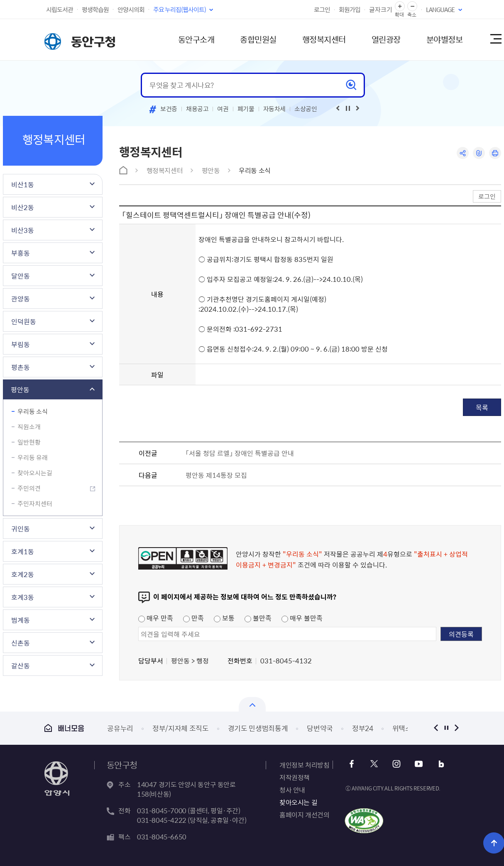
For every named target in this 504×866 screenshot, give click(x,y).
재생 (348, 108)
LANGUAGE (440, 10)
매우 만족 (156, 618)
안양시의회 (131, 10)
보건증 (169, 109)
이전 (436, 728)
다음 (456, 728)
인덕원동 (24, 321)
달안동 (21, 276)
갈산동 (21, 665)
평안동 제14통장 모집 (216, 475)
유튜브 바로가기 (419, 764)
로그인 (322, 10)
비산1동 (23, 184)
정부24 (363, 728)
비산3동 (23, 230)
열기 (252, 704)
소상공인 (306, 109)
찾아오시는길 (35, 473)
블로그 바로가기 (441, 764)
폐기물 (246, 109)
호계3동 (23, 597)
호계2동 (23, 574)
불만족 (258, 618)
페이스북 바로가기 (351, 764)
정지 (446, 728)
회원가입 (350, 10)
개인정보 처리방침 (304, 765)
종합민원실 (258, 39)
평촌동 (21, 367)
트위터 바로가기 (374, 764)
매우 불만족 (302, 618)
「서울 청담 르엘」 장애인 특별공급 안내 (240, 453)
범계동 (21, 620)
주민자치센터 (35, 504)
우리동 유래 (33, 457)
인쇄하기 (495, 153)
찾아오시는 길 (298, 802)
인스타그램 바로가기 (396, 764)
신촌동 (21, 643)
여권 (223, 109)
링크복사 (479, 153)
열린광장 (386, 39)
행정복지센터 (324, 39)
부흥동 (21, 253)
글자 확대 (400, 6)
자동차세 (275, 109)
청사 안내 (292, 790)
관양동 (21, 298)
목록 (482, 407)
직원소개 (29, 427)
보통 (224, 618)
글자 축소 (412, 6)
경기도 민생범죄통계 (258, 728)
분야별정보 (445, 39)
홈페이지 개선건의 (304, 815)
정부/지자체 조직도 (181, 728)
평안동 (20, 389)
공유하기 (463, 153)
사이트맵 (495, 39)
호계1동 (23, 551)
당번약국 (320, 728)
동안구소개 (196, 39)
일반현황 (29, 442)
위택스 (402, 728)
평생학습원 (95, 10)
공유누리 (120, 728)
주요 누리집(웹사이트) (180, 10)
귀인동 (21, 528)
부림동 (21, 344)
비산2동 (23, 207)
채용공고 (197, 109)
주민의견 (29, 488)
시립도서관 (60, 10)
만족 (193, 618)
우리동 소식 (33, 411)
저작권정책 (295, 777)
